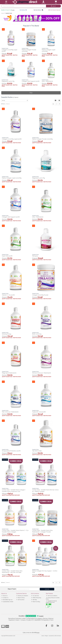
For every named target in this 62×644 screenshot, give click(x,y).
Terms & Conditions (52, 596)
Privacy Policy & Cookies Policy (53, 598)
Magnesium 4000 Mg (8, 81)
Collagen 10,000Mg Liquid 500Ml (12, 139)
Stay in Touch (12, 589)
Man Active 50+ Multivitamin (10, 412)
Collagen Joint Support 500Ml (31, 81)
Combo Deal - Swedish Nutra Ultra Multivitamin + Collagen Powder (42, 531)
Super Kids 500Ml (7, 256)
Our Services (35, 596)
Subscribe (47, 589)
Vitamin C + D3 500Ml (8, 295)
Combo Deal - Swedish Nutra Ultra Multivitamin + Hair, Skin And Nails (12, 572)
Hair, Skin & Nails (37, 451)
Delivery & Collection (22, 596)
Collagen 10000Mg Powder (40, 295)
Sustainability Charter (7, 602)
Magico (46, 636)
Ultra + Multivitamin (47, 81)
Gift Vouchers (20, 600)
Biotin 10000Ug (37, 334)
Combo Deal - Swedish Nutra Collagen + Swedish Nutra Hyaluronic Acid (14, 491)
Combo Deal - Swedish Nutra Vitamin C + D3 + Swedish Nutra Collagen (15, 531)
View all (8, 104)
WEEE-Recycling (36, 598)
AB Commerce (58, 636)
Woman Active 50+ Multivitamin (42, 373)
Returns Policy (21, 598)
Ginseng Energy (7, 334)
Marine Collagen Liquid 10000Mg (12, 178)
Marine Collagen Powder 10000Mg (42, 139)
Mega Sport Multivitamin (9, 373)
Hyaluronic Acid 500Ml (39, 412)
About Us (5, 596)
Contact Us (5, 598)
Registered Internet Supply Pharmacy (51, 602)
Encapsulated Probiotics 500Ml (11, 451)
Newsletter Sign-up (7, 600)
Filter (31, 93)
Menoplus (35, 256)
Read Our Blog (36, 602)
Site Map (34, 600)
